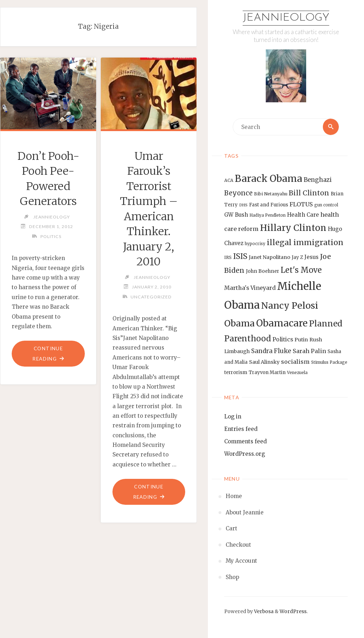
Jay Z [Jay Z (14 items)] (297, 257)
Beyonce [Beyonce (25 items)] (238, 193)
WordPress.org (245, 454)
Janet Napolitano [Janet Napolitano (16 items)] (269, 257)
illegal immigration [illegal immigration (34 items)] (305, 242)
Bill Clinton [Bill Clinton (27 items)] (309, 193)
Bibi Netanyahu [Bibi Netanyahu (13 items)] (271, 194)
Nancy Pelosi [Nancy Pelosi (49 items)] (290, 306)
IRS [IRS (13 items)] (228, 257)
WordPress (293, 612)
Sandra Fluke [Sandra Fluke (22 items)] (271, 351)
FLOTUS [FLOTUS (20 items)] (301, 204)
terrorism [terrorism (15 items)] (236, 372)
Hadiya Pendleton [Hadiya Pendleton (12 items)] (268, 215)
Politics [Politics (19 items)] (283, 339)
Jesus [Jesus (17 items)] (311, 257)
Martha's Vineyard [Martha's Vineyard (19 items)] (250, 288)
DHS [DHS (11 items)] (243, 205)
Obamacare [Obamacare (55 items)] (282, 323)
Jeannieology (286, 18)
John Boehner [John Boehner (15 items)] (263, 271)
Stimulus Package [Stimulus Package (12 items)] (329, 363)
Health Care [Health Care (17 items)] (303, 215)
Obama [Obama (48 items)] (239, 323)
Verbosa (263, 612)
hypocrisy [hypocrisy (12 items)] (255, 244)
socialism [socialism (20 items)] (295, 362)
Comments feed (246, 441)
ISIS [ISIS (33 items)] (240, 256)
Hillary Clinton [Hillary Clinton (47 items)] (293, 228)
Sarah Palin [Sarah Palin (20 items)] (309, 351)
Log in (233, 417)
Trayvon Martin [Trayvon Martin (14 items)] (267, 372)
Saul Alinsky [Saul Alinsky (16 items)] (264, 362)
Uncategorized (151, 297)
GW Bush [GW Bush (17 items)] (236, 215)
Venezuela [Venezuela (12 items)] (297, 373)
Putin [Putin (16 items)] (301, 340)
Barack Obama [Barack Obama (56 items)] (269, 179)
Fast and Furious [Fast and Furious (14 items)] (269, 205)
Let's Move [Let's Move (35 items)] (301, 270)
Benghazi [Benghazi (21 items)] (318, 180)
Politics (51, 236)
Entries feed (241, 429)
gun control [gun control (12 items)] (326, 205)
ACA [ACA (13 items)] (229, 180)
